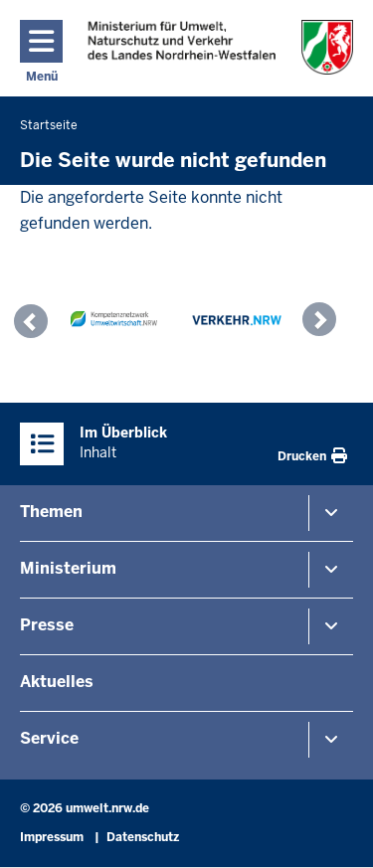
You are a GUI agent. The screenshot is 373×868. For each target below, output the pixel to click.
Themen (51, 512)
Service (49, 738)
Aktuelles (57, 682)
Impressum (52, 837)
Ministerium (68, 568)
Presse (47, 625)
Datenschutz (143, 837)
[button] (36, 324)
